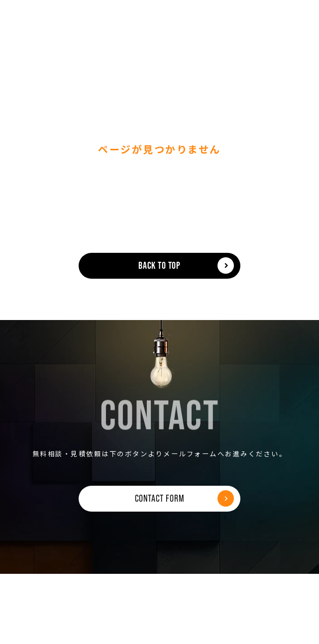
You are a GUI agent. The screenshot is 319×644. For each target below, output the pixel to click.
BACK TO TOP (159, 265)
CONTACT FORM (160, 498)
